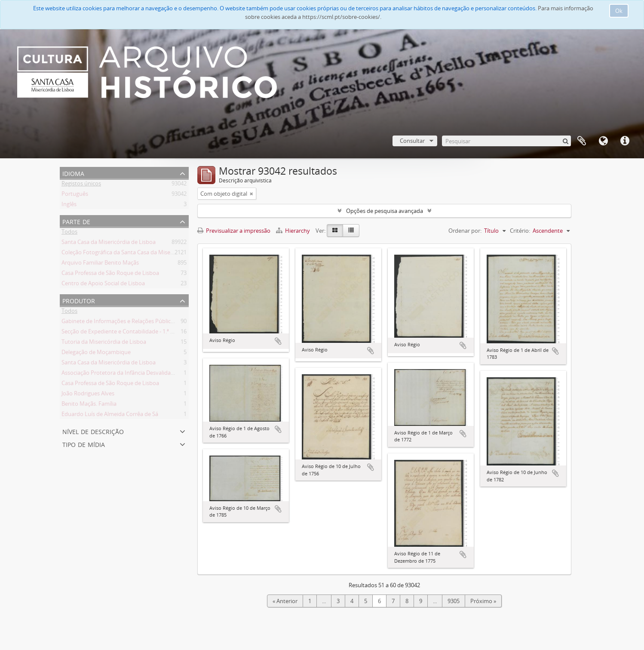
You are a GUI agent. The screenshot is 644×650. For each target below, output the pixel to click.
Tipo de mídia (84, 444)
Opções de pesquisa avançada (385, 211)
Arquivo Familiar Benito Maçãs (100, 264)
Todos (69, 233)
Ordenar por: (465, 231)
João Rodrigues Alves (88, 395)
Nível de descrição (93, 431)
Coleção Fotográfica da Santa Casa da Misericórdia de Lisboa (138, 254)
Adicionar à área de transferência (278, 341)
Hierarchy (294, 231)
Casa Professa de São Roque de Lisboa (110, 274)
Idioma (603, 141)
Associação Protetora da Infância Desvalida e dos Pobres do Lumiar (147, 374)
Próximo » (483, 601)
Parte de (76, 221)
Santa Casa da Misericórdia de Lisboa (109, 243)
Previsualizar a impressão (234, 231)
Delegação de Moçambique (96, 354)
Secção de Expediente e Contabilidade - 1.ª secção (124, 333)
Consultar (412, 141)
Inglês (69, 206)
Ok (619, 11)
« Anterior (285, 601)
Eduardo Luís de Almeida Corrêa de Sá (110, 416)
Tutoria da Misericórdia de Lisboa (104, 343)
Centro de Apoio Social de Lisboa (103, 285)
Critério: (520, 231)
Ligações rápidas (625, 141)
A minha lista (582, 141)
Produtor (79, 300)
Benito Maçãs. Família (89, 405)
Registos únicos (81, 185)
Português (75, 195)
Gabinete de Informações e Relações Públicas (119, 323)
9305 (454, 601)
